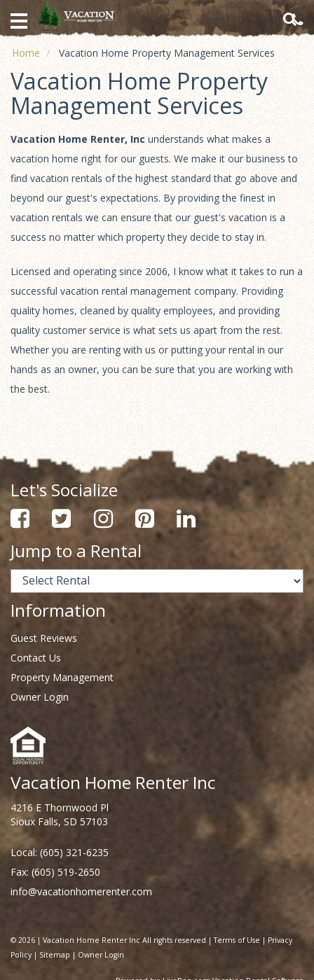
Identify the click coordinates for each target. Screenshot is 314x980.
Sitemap (55, 955)
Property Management (62, 677)
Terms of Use (237, 940)
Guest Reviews (44, 638)
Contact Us (36, 658)
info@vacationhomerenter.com (81, 891)
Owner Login (40, 697)
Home (26, 53)
